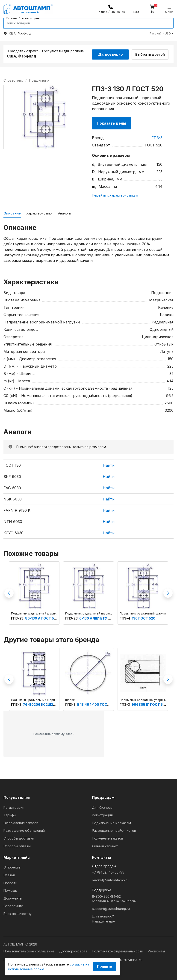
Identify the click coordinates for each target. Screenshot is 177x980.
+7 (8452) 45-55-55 (108, 872)
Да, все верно (111, 53)
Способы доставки (19, 838)
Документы (13, 898)
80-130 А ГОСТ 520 (42, 618)
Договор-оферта (74, 950)
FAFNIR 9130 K (17, 510)
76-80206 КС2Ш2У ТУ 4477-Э (49, 704)
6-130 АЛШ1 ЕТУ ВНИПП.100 (103, 618)
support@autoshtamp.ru (111, 908)
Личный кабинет (105, 845)
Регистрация (14, 807)
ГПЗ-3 (157, 137)
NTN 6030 (13, 521)
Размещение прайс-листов (114, 830)
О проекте (12, 867)
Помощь (10, 890)
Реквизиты (156, 950)
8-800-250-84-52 (133, 898)
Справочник (13, 905)
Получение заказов (108, 838)
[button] (162, 33)
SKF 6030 (12, 476)
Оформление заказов (21, 822)
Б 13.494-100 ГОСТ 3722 (98, 704)
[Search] (84, 23)
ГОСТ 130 (12, 465)
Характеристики (39, 213)
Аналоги (65, 213)
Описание (12, 213)
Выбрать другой (152, 53)
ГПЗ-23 (18, 618)
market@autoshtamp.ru (110, 879)
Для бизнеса (102, 807)
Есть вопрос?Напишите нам (104, 918)
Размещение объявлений (24, 830)
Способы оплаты (17, 845)
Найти (109, 465)
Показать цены (111, 123)
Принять (105, 966)
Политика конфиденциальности (118, 950)
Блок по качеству (18, 913)
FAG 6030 (12, 487)
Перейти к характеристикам (115, 195)
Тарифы (10, 814)
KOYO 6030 (13, 532)
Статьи (9, 874)
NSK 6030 (13, 498)
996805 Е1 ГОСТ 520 (149, 704)
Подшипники (39, 80)
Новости (10, 882)
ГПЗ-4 (125, 618)
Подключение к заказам (111, 822)
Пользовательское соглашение (29, 950)
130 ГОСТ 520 (144, 618)
